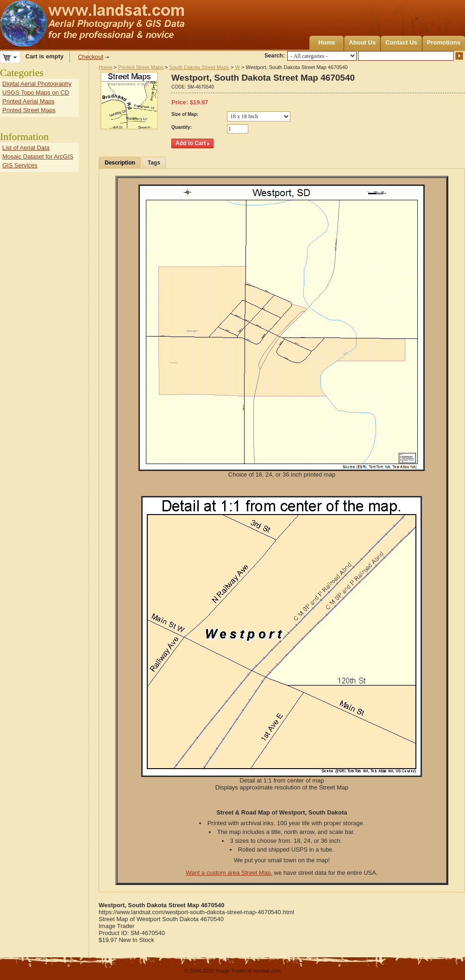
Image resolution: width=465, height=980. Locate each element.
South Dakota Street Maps (199, 67)
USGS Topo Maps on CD (36, 92)
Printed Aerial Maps (28, 101)
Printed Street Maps (141, 67)
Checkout (91, 57)
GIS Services (20, 165)
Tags (154, 163)
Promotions (444, 42)
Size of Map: (185, 114)
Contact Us (401, 42)
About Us (362, 42)
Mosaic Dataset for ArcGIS (38, 156)
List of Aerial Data (26, 148)
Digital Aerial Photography (37, 84)
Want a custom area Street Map (228, 873)
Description (120, 163)
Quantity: (182, 127)
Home (327, 42)
